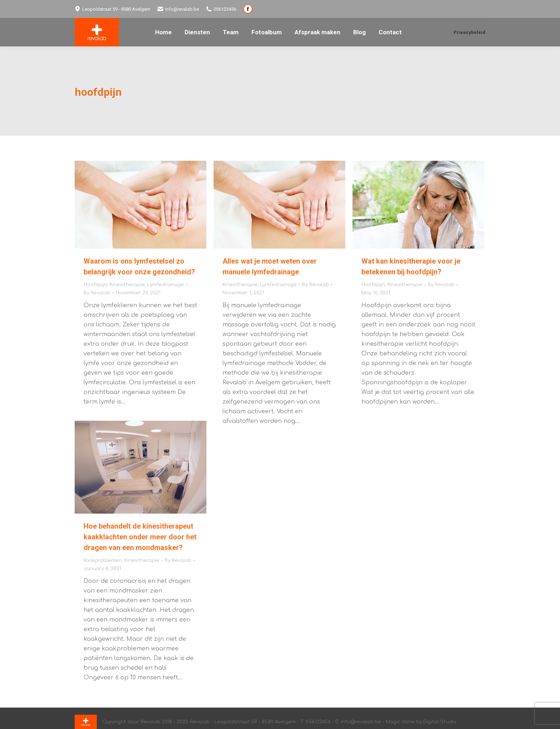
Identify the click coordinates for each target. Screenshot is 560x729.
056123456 (221, 9)
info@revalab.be (178, 9)
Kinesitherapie (127, 285)
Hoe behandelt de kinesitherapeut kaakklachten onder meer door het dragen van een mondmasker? (140, 537)
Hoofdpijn (95, 285)
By (97, 293)
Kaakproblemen (103, 560)
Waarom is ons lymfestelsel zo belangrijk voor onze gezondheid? (139, 266)
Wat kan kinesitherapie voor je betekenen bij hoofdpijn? (411, 266)
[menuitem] (163, 32)
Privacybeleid (469, 32)
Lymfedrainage (166, 285)
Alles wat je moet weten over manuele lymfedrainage (270, 266)
